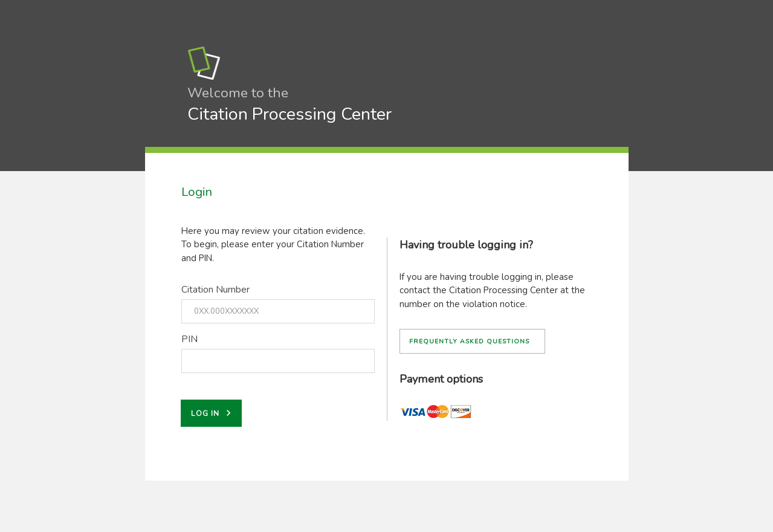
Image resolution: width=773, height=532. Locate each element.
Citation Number (215, 290)
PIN (189, 339)
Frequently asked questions (469, 341)
